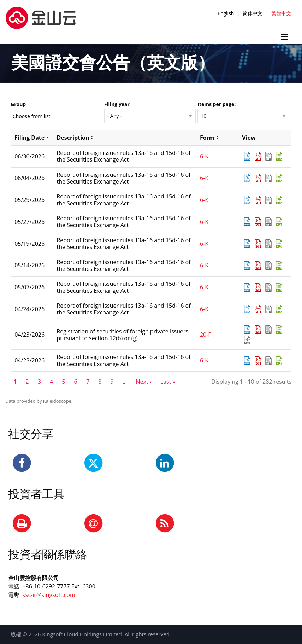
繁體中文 (281, 13)
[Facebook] (22, 463)
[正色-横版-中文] (41, 14)
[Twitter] (93, 463)
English (226, 13)
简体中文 (253, 13)
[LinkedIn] (165, 463)
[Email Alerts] (93, 524)
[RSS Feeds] (165, 524)
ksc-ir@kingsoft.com (49, 595)
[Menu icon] (285, 37)
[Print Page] (22, 524)
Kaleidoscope (57, 401)
